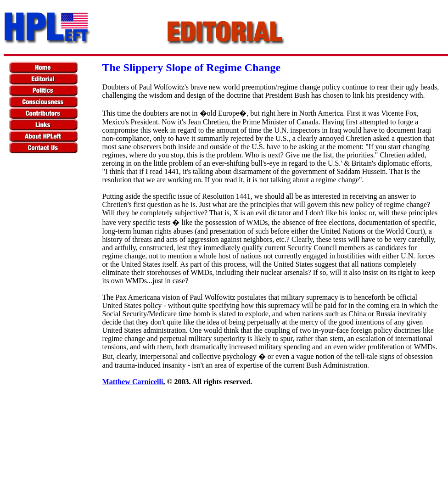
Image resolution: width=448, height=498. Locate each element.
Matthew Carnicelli (133, 382)
